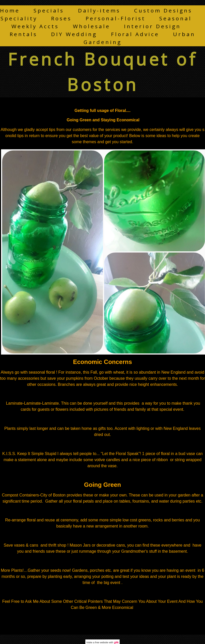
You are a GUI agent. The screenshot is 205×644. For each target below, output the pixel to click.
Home (10, 10)
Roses (61, 18)
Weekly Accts (35, 26)
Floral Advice (135, 34)
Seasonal (176, 18)
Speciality (19, 18)
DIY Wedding (74, 34)
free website (102, 642)
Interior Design (152, 26)
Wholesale (92, 26)
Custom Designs (163, 10)
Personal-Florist (116, 18)
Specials (49, 10)
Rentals (23, 34)
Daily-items (99, 10)
